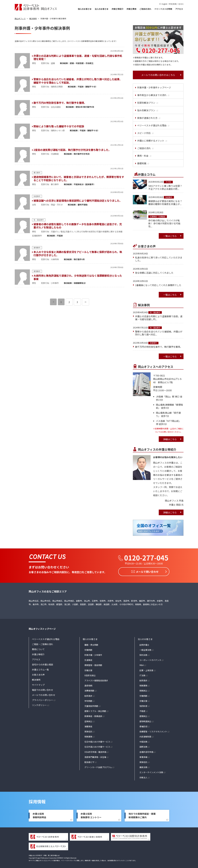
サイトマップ (38, 684)
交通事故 (88, 659)
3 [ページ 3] (77, 302)
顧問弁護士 (144, 644)
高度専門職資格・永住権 (95, 756)
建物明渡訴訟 (145, 721)
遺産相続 (88, 685)
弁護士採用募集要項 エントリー (91, 815)
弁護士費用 (131, 9)
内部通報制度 (145, 736)
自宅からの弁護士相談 (42, 664)
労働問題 (88, 649)
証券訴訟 (88, 721)
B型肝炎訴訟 (90, 675)
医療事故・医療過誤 (93, 715)
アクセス (179, 9)
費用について (38, 648)
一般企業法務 (145, 649)
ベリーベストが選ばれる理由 (46, 638)
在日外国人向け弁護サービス (97, 746)
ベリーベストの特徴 (163, 9)
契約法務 (143, 654)
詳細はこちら (170, 439)
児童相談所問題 (91, 705)
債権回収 (143, 726)
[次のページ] (86, 302)
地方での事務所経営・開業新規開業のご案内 (142, 815)
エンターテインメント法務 (151, 771)
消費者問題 (89, 690)
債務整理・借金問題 (93, 664)
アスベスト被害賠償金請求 (96, 680)
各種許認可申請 (146, 751)
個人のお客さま (85, 9)
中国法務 (143, 741)
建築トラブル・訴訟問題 (95, 710)
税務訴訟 (143, 690)
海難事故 (88, 726)
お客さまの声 (38, 674)
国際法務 (143, 746)
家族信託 (88, 731)
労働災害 (88, 669)
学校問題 (88, 700)
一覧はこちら (170, 236)
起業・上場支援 (146, 669)
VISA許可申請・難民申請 (95, 751)
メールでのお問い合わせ (44, 694)
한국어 (181, 4)
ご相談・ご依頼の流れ (42, 643)
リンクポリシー (39, 704)
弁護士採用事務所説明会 (39, 815)
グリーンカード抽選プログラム (98, 766)
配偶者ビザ (89, 761)
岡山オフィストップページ (42, 628)
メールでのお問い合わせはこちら (158, 75)
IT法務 (142, 675)
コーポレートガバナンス (150, 659)
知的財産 (143, 705)
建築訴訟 (143, 715)
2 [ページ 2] (69, 302)
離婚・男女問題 (91, 644)
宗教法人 (143, 777)
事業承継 (143, 756)
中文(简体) (173, 4)
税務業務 (88, 736)
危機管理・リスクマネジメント (153, 731)
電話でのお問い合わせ (42, 689)
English (164, 4)
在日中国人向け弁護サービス (97, 741)
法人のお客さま (102, 9)
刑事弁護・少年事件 (93, 654)
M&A (142, 664)
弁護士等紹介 (118, 9)
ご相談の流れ (145, 9)
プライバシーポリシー (42, 699)
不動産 (142, 710)
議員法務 (143, 766)
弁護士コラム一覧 (40, 669)
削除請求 (88, 695)
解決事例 (36, 679)
